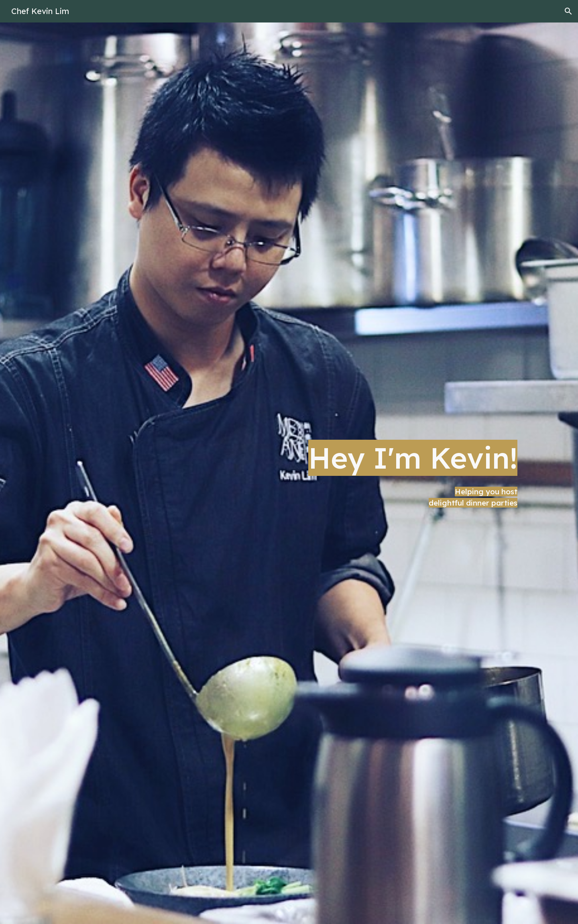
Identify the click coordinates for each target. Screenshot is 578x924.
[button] (568, 11)
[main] (289, 473)
